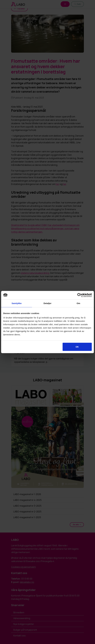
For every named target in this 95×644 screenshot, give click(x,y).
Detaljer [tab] (47, 303)
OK (77, 347)
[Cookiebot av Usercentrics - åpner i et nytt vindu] (79, 295)
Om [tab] (78, 303)
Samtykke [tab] (17, 303)
